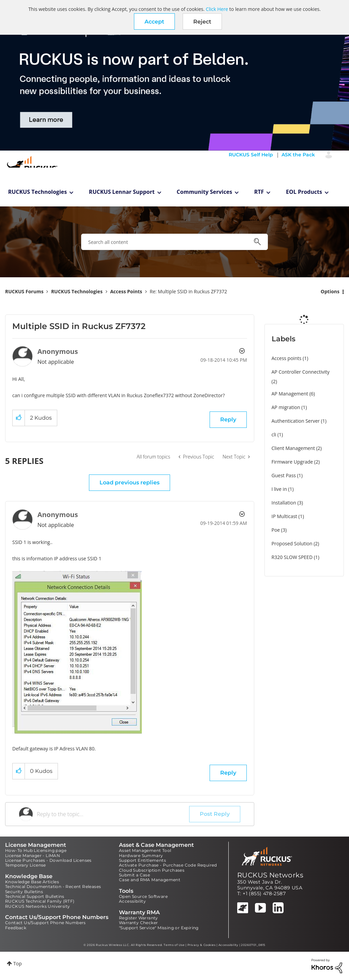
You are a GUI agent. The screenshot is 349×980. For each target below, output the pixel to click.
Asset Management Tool (145, 850)
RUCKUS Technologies (38, 192)
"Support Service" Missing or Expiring (159, 928)
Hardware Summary (141, 855)
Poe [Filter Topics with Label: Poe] (276, 530)
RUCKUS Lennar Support (122, 192)
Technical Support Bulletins (35, 896)
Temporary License (26, 865)
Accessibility (132, 901)
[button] (154, 21)
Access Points (126, 291)
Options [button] (330, 291)
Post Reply (215, 814)
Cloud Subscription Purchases (152, 870)
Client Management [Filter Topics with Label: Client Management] (293, 448)
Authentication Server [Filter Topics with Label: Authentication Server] (296, 421)
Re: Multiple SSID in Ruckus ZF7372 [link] (188, 291)
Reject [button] (202, 22)
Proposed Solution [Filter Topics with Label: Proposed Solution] (292, 543)
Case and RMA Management (150, 880)
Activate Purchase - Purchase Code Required (168, 865)
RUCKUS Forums (24, 291)
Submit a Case (134, 875)
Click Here (217, 9)
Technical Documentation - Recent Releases (53, 886)
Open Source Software (143, 896)
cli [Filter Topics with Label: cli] (274, 434)
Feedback (16, 928)
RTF (259, 192)
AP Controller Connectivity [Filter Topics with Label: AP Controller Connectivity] (301, 372)
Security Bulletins (24, 892)
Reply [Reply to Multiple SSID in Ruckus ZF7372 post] (228, 419)
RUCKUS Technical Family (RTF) (40, 901)
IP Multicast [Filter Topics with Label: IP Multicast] (284, 516)
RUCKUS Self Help (251, 155)
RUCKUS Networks (270, 875)
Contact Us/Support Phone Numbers (45, 923)
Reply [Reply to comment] (228, 773)
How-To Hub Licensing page (36, 850)
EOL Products (304, 192)
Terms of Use (174, 945)
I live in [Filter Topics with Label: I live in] (279, 489)
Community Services (204, 192)
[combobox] (174, 242)
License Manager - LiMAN (33, 855)
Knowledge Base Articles (32, 882)
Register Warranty (139, 918)
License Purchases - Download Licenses (48, 860)
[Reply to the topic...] (113, 814)
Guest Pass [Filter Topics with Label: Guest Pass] (284, 475)
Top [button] (18, 963)
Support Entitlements (142, 860)
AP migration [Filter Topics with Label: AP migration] (286, 407)
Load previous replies (130, 483)
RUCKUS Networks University (37, 906)
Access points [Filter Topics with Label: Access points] (287, 358)
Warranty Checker (138, 923)
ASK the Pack (298, 155)
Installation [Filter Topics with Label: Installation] (284, 503)
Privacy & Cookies (202, 945)
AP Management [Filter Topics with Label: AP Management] (290, 394)
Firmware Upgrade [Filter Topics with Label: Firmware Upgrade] (292, 462)
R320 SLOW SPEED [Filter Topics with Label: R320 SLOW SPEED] (292, 557)
